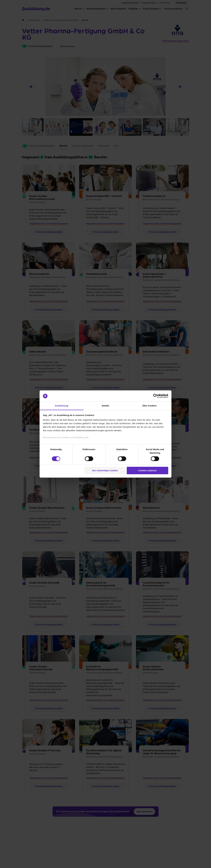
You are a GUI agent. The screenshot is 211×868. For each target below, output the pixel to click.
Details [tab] (105, 406)
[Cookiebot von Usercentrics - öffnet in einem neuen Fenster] (155, 396)
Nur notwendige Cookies (105, 470)
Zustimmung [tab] (62, 406)
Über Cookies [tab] (149, 406)
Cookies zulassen (147, 470)
